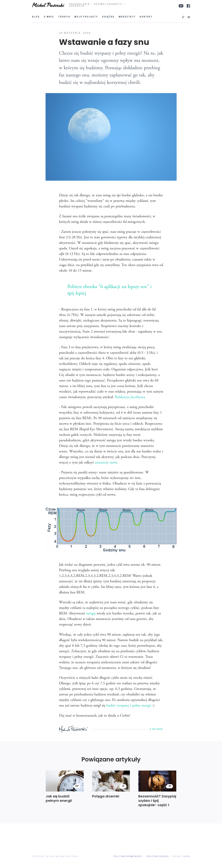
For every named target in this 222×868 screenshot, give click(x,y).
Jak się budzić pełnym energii (59, 798)
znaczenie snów (106, 463)
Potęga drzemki (106, 796)
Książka (108, 17)
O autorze (157, 729)
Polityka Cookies (158, 857)
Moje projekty (86, 17)
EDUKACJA (77, 6)
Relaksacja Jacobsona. (130, 397)
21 (123, 786)
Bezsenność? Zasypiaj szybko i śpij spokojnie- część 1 (157, 801)
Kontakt (146, 17)
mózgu (91, 614)
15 (170, 786)
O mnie (49, 17)
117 (77, 786)
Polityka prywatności (128, 857)
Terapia (64, 17)
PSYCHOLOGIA (80, 5)
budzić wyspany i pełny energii (129, 706)
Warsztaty (127, 17)
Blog (36, 17)
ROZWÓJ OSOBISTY (108, 5)
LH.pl (187, 857)
